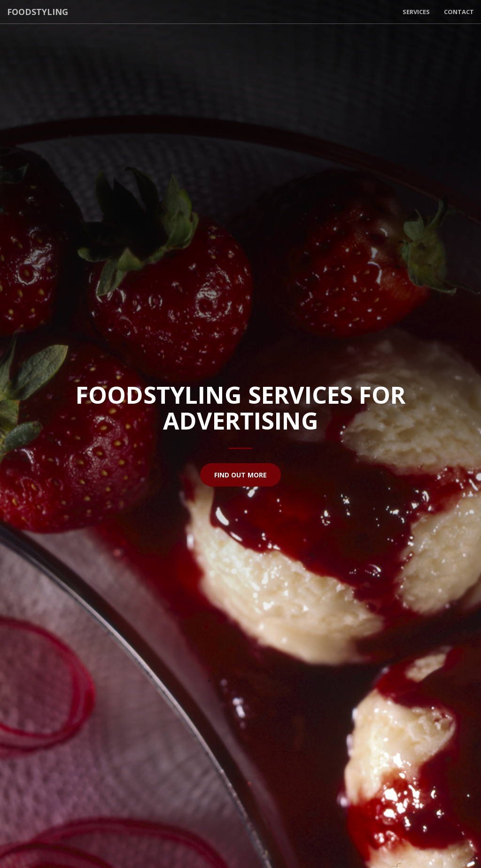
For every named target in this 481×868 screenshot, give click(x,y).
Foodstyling (38, 12)
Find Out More (240, 474)
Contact (459, 12)
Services (416, 12)
